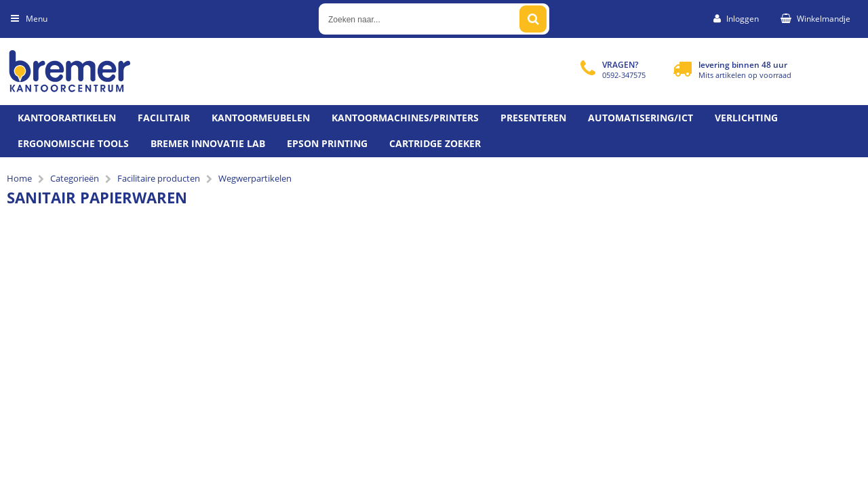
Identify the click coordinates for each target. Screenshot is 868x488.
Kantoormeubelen (261, 118)
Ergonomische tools (73, 143)
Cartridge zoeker (435, 143)
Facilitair (164, 118)
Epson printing (327, 143)
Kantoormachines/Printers (405, 118)
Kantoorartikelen (67, 118)
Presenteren (533, 118)
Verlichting (746, 118)
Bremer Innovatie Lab (208, 143)
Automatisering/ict (640, 118)
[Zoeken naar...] (533, 19)
